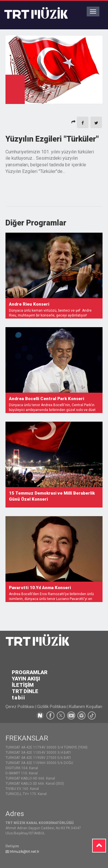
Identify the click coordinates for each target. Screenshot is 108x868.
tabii (19, 698)
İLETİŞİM (23, 685)
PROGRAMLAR (30, 672)
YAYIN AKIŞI (26, 679)
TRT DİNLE (25, 691)
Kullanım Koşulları (86, 707)
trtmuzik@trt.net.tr (24, 852)
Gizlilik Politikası (52, 707)
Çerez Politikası (20, 707)
